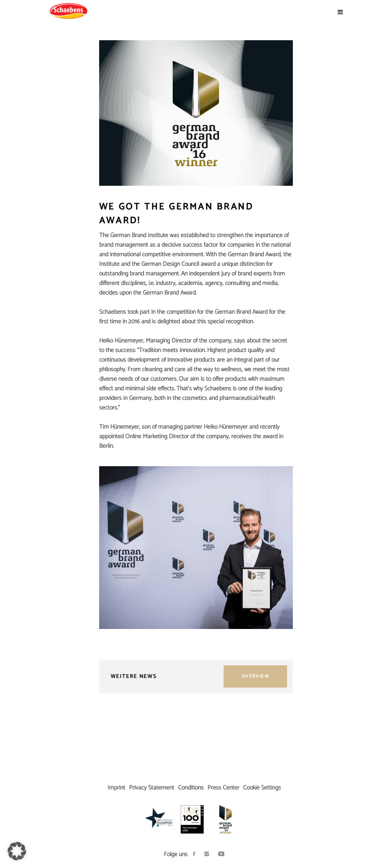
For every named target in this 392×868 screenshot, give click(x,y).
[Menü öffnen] (340, 12)
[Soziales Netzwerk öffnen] (194, 854)
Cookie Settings (262, 788)
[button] (17, 851)
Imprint (116, 788)
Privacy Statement (152, 788)
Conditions (191, 788)
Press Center (223, 788)
